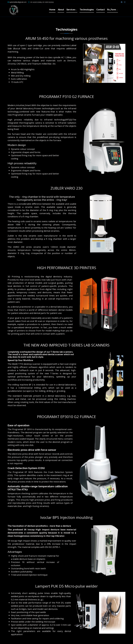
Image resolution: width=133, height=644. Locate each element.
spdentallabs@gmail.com (18, 2)
